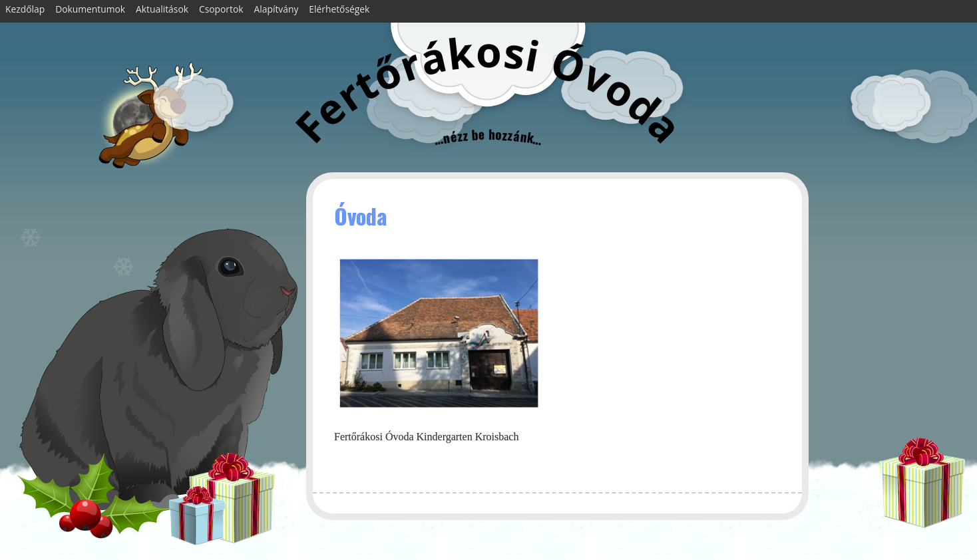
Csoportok (221, 9)
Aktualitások (162, 9)
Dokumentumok (90, 9)
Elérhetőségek (339, 9)
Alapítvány (277, 9)
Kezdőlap (25, 9)
